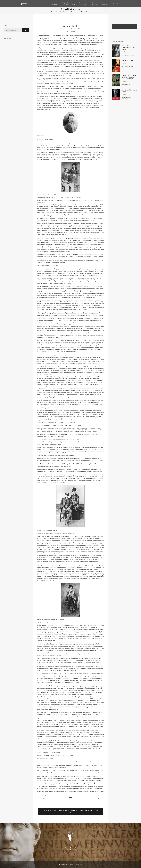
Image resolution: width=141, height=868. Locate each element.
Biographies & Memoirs (63, 12)
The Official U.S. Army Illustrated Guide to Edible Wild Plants (129, 77)
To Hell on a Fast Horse (78, 12)
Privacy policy (78, 864)
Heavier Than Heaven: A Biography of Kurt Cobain (129, 48)
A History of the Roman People (129, 91)
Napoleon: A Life (127, 60)
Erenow (62, 864)
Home (52, 12)
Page (50, 797)
